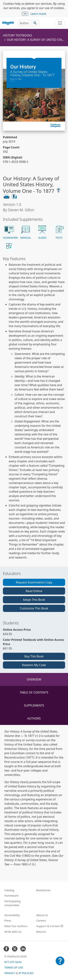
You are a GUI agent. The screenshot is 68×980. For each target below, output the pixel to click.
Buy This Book (34, 656)
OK (25, 14)
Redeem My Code (34, 665)
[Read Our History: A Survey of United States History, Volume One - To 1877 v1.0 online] (34, 91)
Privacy (10, 973)
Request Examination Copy (34, 582)
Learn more (38, 14)
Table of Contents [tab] (34, 692)
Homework (11, 896)
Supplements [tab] (34, 705)
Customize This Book (34, 608)
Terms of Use (14, 967)
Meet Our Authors (16, 926)
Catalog (9, 890)
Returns (41, 932)
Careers (41, 920)
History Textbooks (17, 35)
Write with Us (13, 932)
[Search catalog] (35, 23)
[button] (9, 231)
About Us (42, 915)
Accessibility (12, 915)
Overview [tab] (34, 679)
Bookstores (43, 890)
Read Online (34, 591)
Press (8, 920)
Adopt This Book (34, 600)
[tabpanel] (34, 798)
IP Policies (26, 973)
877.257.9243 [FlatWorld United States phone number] (13, 962)
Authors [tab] (34, 718)
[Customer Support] (60, 963)
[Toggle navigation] (60, 23)
